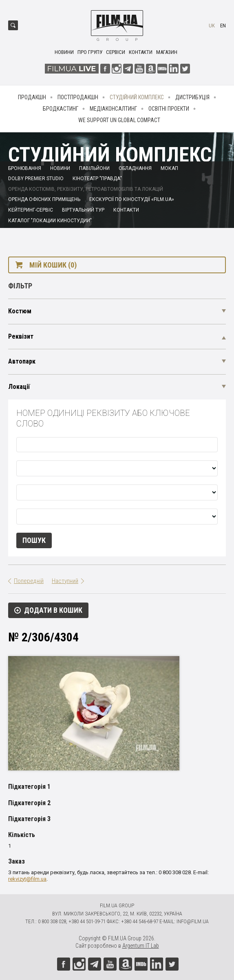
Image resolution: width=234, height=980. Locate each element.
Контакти (141, 52)
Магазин (167, 52)
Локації (19, 387)
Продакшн (32, 97)
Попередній (29, 581)
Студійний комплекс (137, 97)
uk (212, 26)
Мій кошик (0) (53, 265)
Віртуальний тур (83, 210)
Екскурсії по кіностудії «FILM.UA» (132, 199)
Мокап (169, 168)
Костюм (20, 311)
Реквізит (21, 336)
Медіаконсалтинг (113, 109)
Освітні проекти (169, 109)
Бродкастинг (61, 109)
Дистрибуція (192, 97)
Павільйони (94, 168)
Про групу (90, 52)
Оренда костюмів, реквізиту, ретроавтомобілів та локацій (86, 189)
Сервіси (116, 52)
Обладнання (135, 168)
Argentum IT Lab (141, 946)
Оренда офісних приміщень (44, 199)
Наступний (65, 581)
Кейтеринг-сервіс (31, 210)
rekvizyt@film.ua (27, 879)
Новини (64, 52)
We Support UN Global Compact (119, 120)
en (223, 26)
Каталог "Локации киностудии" (50, 221)
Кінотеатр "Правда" (97, 179)
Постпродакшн (78, 97)
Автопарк (22, 361)
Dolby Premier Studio (36, 179)
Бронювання (25, 168)
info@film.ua (193, 921)
